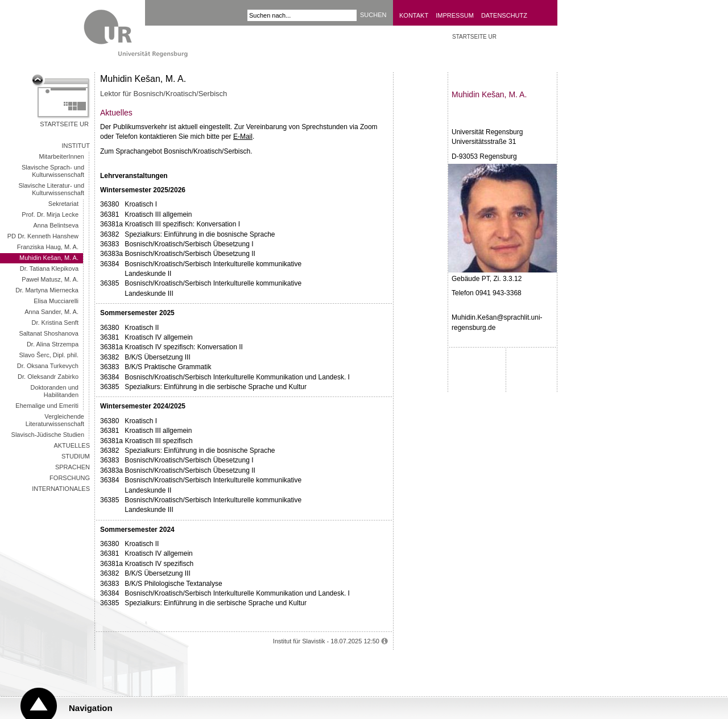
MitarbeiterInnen (62, 156)
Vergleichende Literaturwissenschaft (55, 420)
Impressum (455, 15)
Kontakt (414, 15)
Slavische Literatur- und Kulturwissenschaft (51, 189)
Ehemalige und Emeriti (47, 406)
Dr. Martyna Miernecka (47, 290)
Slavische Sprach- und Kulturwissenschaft (53, 171)
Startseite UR (64, 124)
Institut (76, 146)
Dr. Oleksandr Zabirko (48, 377)
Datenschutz (504, 15)
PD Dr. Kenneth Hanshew (43, 236)
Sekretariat (63, 204)
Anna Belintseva (56, 225)
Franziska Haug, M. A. (48, 247)
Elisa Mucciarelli (56, 301)
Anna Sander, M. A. (51, 312)
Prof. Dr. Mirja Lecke (50, 214)
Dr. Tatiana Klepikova (49, 268)
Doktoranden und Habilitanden (55, 391)
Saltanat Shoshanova (49, 333)
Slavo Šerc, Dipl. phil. (49, 355)
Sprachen (73, 467)
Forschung (70, 478)
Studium (76, 456)
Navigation (91, 708)
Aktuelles (72, 445)
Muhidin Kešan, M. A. (49, 258)
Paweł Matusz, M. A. (50, 279)
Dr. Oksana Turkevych (48, 366)
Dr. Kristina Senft (55, 323)
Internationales (61, 489)
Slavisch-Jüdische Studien (48, 435)
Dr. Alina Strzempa (53, 344)
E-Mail (243, 137)
